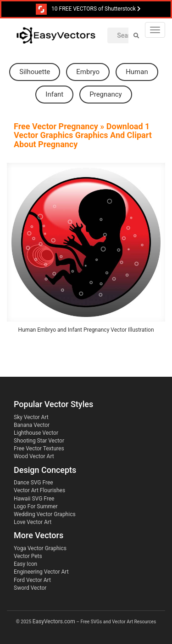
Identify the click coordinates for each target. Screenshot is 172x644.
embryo (88, 72)
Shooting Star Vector (39, 441)
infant (54, 94)
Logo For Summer (36, 506)
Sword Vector (30, 588)
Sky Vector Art (31, 417)
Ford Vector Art (32, 580)
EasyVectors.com (54, 621)
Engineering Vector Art (41, 572)
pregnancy (105, 94)
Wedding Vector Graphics (45, 514)
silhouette (35, 72)
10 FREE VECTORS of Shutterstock (88, 9)
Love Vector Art (33, 522)
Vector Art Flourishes (39, 490)
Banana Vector (32, 425)
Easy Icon (25, 564)
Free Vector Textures (39, 448)
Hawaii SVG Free (34, 499)
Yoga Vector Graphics (40, 548)
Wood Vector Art (34, 456)
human (137, 72)
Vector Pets (28, 556)
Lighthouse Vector (36, 433)
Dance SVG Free (33, 483)
